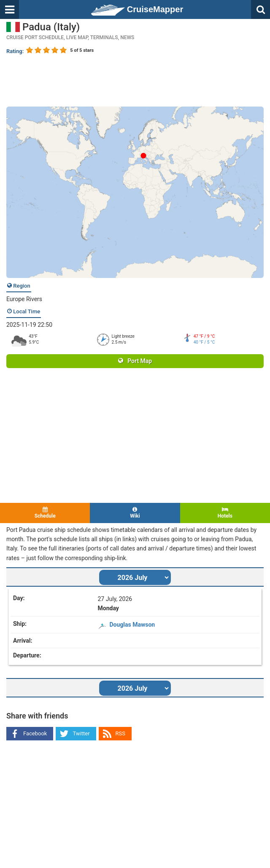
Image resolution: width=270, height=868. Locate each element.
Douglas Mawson (132, 625)
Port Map (135, 361)
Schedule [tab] (45, 513)
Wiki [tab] (135, 513)
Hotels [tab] (225, 513)
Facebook (35, 733)
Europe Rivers (24, 299)
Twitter (81, 733)
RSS (120, 733)
